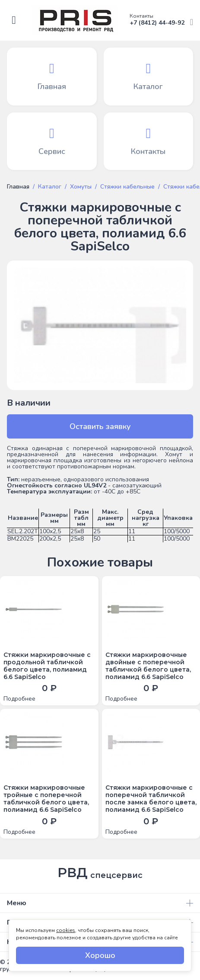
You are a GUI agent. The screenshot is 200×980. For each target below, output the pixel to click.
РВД (100, 873)
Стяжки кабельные (127, 187)
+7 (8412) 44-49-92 (161, 20)
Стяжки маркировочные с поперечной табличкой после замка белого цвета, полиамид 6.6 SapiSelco (151, 799)
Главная (18, 187)
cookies (66, 930)
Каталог (50, 187)
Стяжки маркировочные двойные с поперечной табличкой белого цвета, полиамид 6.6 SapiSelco (148, 666)
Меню (100, 903)
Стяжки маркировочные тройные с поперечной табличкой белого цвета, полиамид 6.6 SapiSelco (46, 799)
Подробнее (19, 699)
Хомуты (81, 187)
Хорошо (100, 955)
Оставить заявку (100, 426)
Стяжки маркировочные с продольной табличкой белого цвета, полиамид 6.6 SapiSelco (47, 666)
